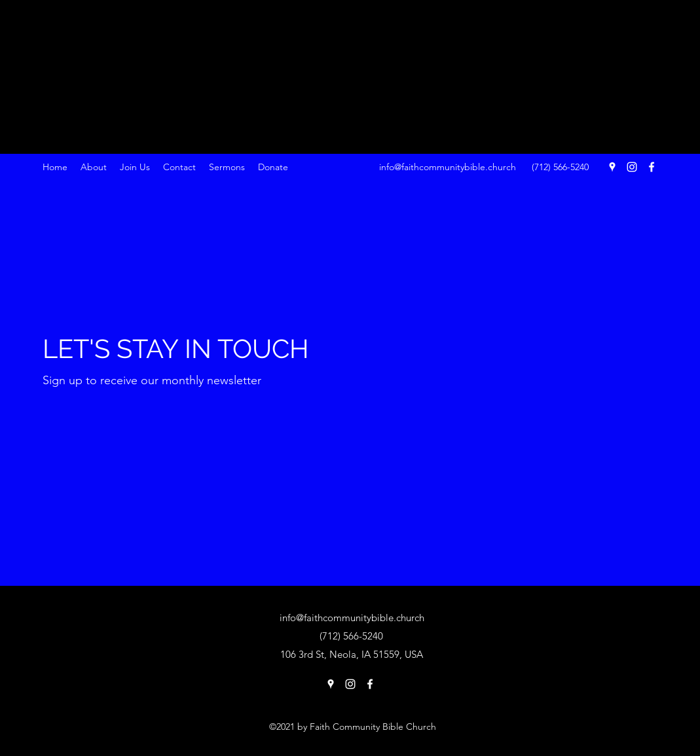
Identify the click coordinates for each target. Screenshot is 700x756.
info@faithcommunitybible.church (448, 167)
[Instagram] (632, 167)
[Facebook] (652, 167)
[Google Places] (612, 167)
